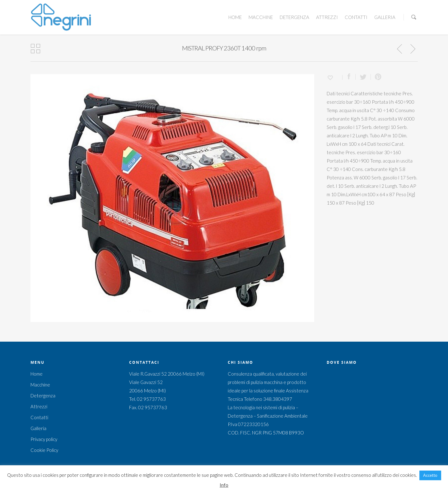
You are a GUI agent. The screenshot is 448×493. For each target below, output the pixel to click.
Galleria (385, 17)
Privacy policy (44, 439)
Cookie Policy (44, 450)
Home (235, 17)
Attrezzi (327, 17)
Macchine (261, 17)
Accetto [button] (430, 475)
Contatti (356, 17)
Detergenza (294, 17)
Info (224, 485)
